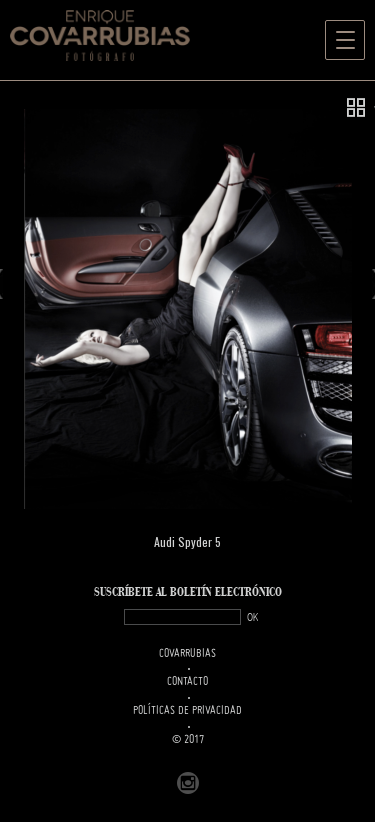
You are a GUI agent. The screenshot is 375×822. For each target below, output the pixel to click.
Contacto (187, 682)
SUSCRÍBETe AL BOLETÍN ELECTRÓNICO (188, 592)
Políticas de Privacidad (187, 711)
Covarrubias (187, 654)
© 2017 (188, 740)
